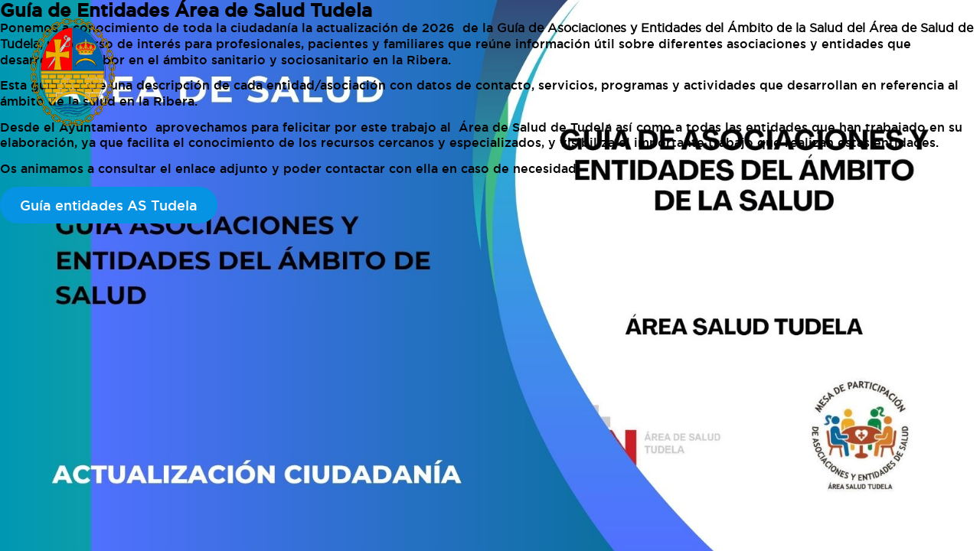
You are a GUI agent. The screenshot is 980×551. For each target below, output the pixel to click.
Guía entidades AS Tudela (109, 205)
